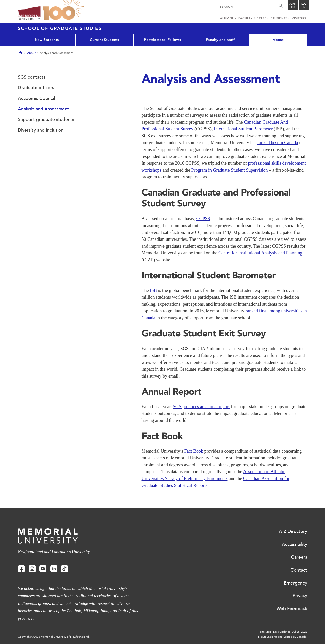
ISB (153, 290)
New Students (47, 40)
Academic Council (36, 98)
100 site (63, 10)
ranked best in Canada (278, 143)
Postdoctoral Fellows (162, 40)
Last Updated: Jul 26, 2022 (290, 632)
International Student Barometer (243, 129)
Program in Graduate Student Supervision (229, 170)
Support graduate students (46, 119)
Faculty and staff (220, 40)
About (278, 40)
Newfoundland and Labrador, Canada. (283, 637)
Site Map (265, 632)
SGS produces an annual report (201, 407)
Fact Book (194, 451)
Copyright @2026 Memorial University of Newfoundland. (54, 637)
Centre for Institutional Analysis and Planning (260, 253)
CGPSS (203, 219)
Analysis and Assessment (43, 109)
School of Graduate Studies (60, 28)
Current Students (104, 40)
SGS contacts (32, 77)
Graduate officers (36, 88)
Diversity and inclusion (41, 130)
